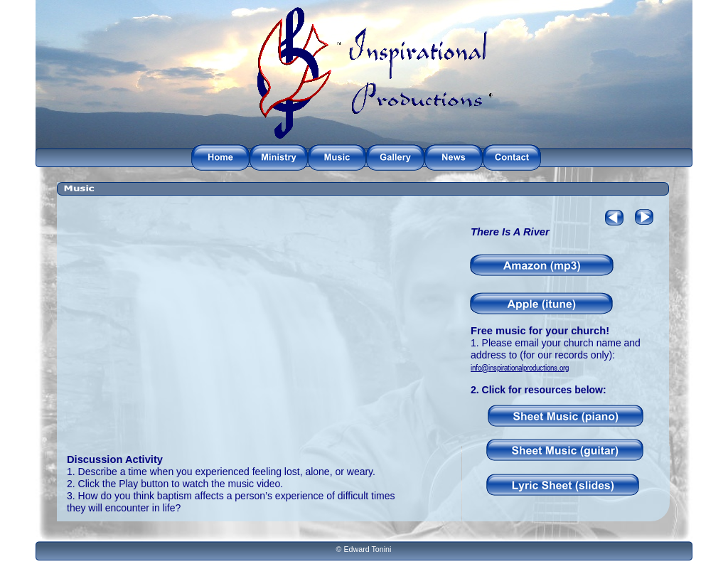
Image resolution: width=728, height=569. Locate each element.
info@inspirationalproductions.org (520, 367)
